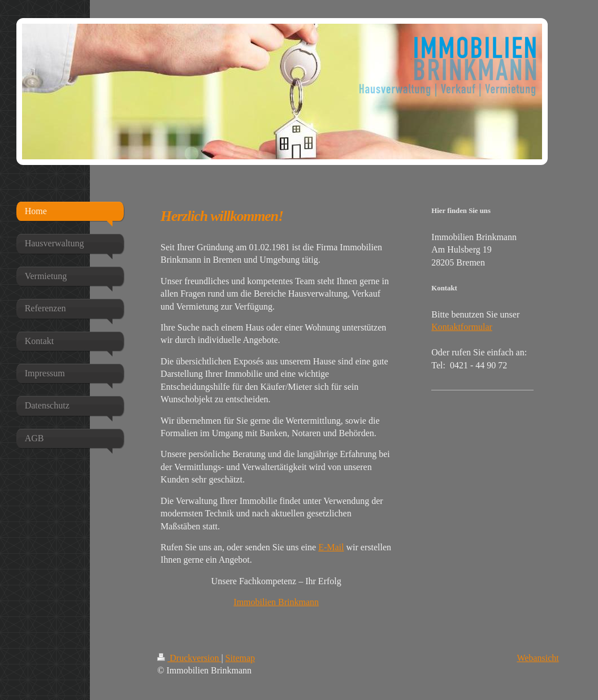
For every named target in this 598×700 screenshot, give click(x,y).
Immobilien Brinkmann (276, 602)
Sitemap (240, 658)
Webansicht (538, 658)
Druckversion (189, 658)
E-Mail (331, 547)
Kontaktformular (462, 327)
